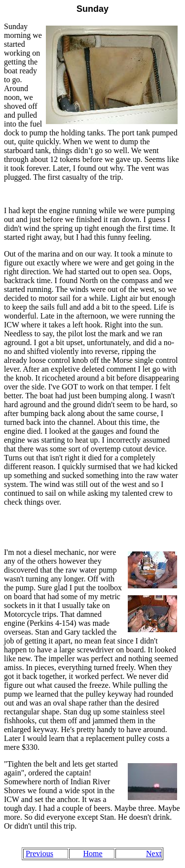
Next (154, 853)
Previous (39, 853)
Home (93, 853)
